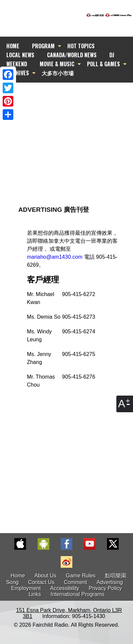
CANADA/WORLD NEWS (72, 55)
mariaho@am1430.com (55, 257)
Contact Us (41, 582)
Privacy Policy (105, 588)
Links (35, 594)
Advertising (110, 582)
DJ (112, 55)
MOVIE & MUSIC (57, 64)
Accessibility (65, 588)
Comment (75, 582)
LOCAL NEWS (20, 55)
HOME (13, 46)
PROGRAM (43, 46)
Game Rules (81, 576)
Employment (26, 588)
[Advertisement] (66, 128)
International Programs (77, 594)
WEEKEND (17, 64)
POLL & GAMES (103, 64)
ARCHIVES (18, 73)
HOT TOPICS (81, 46)
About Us (45, 576)
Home (18, 576)
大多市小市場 (58, 73)
